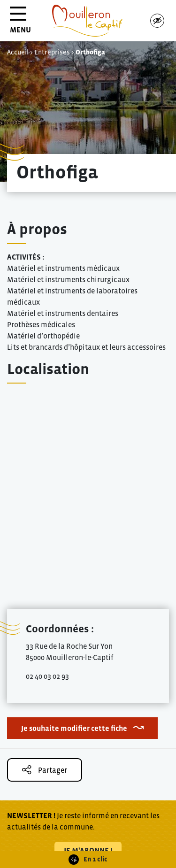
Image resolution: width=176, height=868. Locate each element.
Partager (45, 770)
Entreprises (52, 52)
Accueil (18, 52)
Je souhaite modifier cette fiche (74, 728)
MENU (20, 23)
